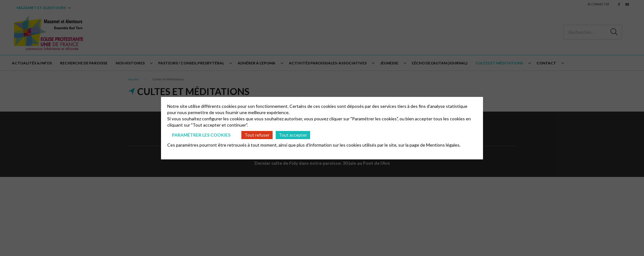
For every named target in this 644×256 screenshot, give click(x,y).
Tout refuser (257, 135)
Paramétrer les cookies (201, 135)
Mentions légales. (443, 145)
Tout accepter (293, 135)
